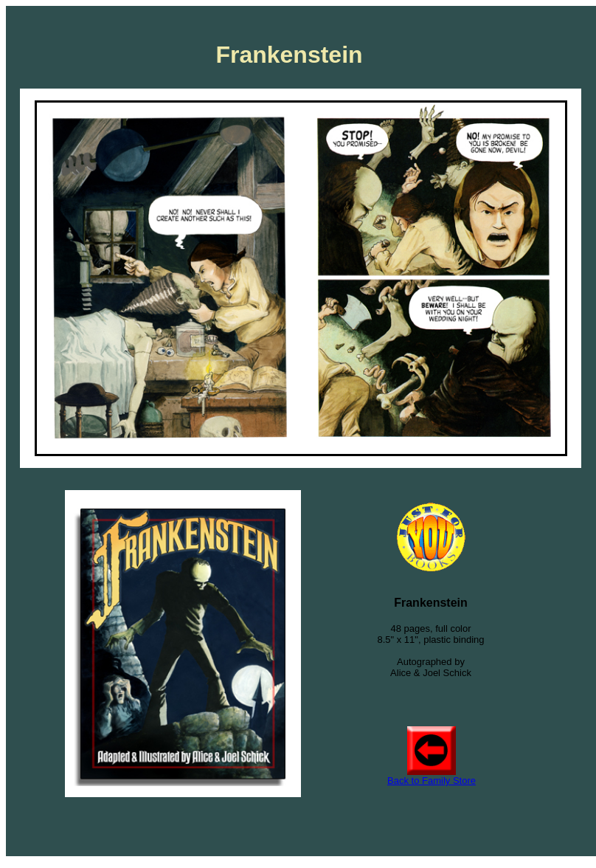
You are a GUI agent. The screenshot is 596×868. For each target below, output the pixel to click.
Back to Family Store (432, 781)
